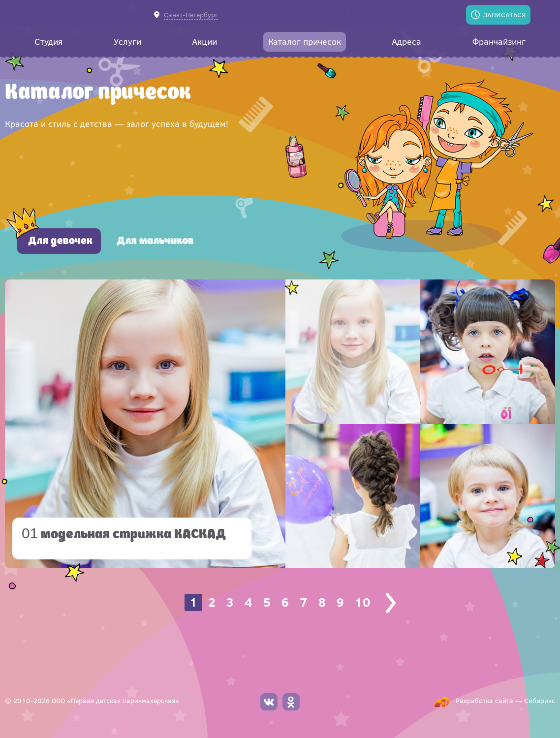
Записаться (504, 15)
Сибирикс (540, 700)
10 (363, 602)
